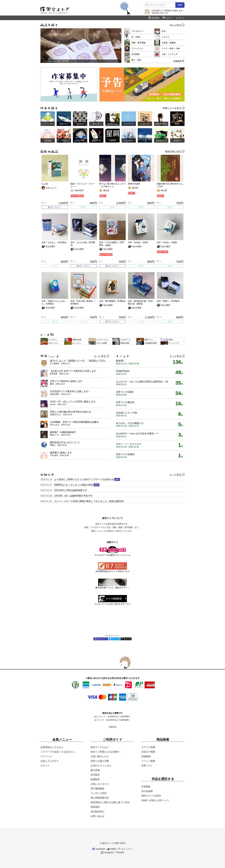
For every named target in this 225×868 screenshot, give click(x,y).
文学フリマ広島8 (125, 393)
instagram (107, 852)
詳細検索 (146, 756)
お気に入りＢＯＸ (50, 761)
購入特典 (95, 770)
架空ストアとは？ (100, 747)
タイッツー (125, 849)
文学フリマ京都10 (125, 456)
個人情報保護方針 (100, 798)
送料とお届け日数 (100, 761)
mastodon (99, 849)
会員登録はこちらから (52, 747)
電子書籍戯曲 (97, 789)
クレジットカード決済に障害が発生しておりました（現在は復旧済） (90, 501)
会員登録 (154, 18)
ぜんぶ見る (177, 25)
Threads (120, 852)
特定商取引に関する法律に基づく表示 (110, 802)
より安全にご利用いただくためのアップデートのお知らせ (87, 479)
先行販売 (95, 775)
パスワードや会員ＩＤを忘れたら (58, 752)
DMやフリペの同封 (151, 796)
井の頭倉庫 (147, 791)
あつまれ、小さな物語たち (130, 425)
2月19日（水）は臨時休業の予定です (73, 496)
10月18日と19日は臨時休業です (71, 490)
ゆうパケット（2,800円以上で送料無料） (113, 716)
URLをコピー (101, 639)
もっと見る (102, 356)
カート (180, 18)
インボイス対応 (99, 793)
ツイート (114, 639)
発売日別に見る (175, 152)
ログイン (168, 18)
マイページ (46, 756)
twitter (112, 849)
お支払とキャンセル (101, 766)
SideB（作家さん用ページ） (156, 800)
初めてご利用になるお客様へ (105, 752)
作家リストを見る (174, 108)
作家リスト (147, 766)
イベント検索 (148, 761)
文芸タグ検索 (148, 752)
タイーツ (126, 639)
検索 (180, 5)
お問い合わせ (97, 816)
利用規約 (95, 807)
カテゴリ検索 (148, 747)
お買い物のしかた (100, 756)
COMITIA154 (123, 372)
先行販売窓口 (97, 812)
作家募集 (146, 787)
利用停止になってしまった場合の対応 (77, 485)
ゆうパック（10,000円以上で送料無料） (113, 720)
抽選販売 (95, 779)
